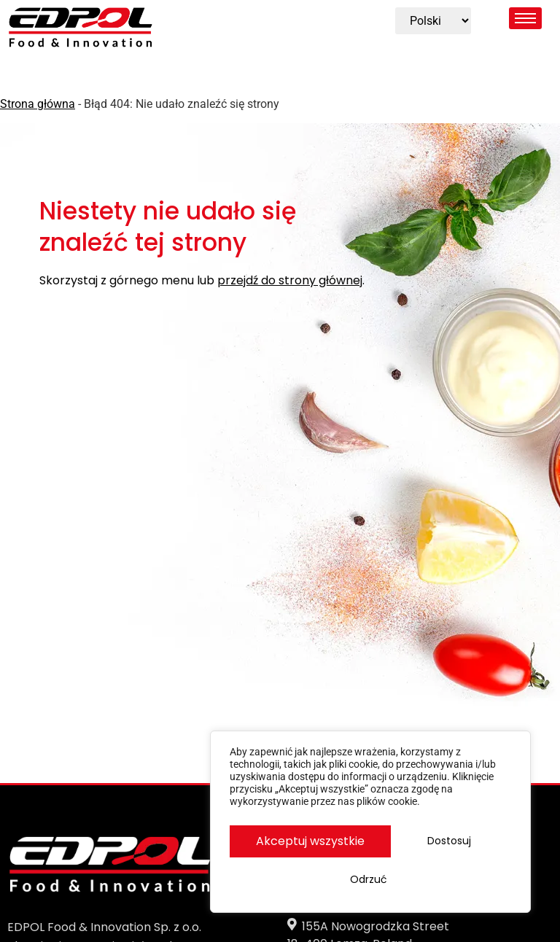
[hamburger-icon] (525, 18)
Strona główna (38, 104)
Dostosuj (299, 847)
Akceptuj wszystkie (371, 881)
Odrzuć (439, 847)
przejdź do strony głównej (290, 281)
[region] (370, 826)
